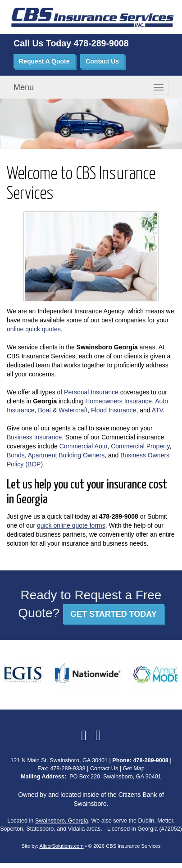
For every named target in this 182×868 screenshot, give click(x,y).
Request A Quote (44, 61)
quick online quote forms (71, 525)
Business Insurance (34, 437)
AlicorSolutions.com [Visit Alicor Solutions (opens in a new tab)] (61, 846)
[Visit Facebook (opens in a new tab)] (84, 735)
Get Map (133, 769)
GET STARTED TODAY (114, 614)
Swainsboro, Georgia (62, 821)
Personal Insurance (91, 392)
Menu (24, 87)
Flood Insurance (114, 410)
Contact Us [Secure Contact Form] (104, 769)
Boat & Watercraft (63, 410)
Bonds (16, 455)
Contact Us (102, 61)
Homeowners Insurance (118, 401)
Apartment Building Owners (66, 455)
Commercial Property (140, 446)
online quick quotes (34, 329)
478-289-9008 (101, 43)
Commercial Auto (84, 446)
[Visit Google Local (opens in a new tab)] (98, 735)
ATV (157, 410)
